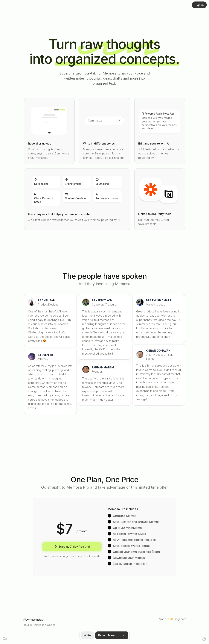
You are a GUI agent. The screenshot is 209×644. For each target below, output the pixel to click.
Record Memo (107, 635)
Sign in (199, 5)
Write (87, 635)
